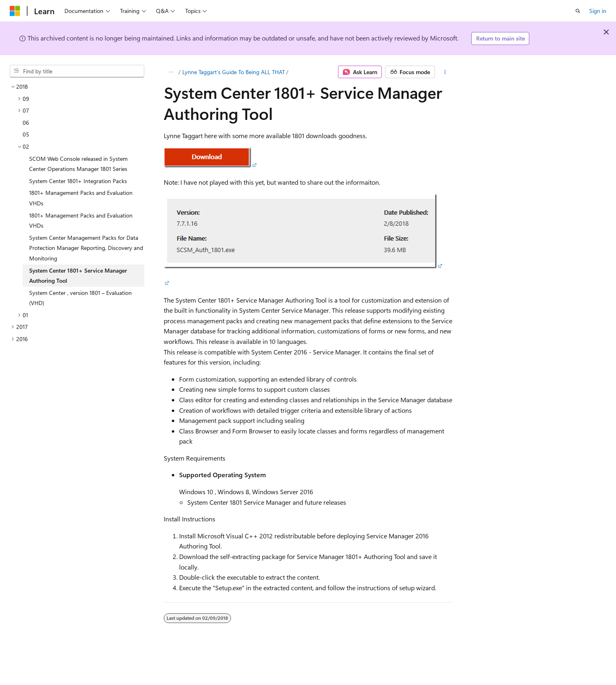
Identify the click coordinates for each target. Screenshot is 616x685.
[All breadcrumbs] (171, 72)
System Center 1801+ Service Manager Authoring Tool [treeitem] (78, 276)
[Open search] (578, 11)
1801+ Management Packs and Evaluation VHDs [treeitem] (81, 198)
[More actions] (445, 72)
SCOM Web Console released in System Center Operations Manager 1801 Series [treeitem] (78, 164)
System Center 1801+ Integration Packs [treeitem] (78, 181)
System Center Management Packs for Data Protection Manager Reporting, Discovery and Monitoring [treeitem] (86, 248)
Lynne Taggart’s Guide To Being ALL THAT (234, 72)
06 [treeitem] (26, 123)
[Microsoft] (15, 11)
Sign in (598, 11)
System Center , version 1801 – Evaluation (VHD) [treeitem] (80, 298)
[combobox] (77, 71)
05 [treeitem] (26, 134)
